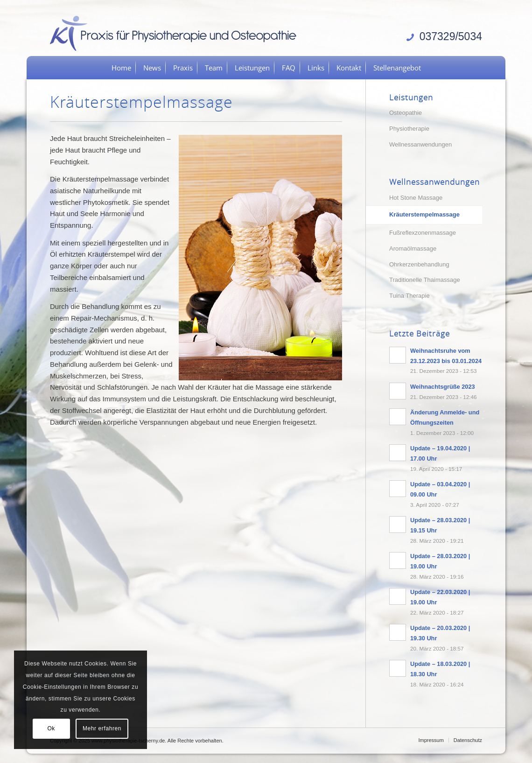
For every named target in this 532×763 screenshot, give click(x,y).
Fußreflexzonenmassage (423, 233)
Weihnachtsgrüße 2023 (443, 387)
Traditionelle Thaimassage (425, 280)
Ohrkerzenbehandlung (419, 264)
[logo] (176, 33)
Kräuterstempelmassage (424, 214)
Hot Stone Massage (416, 198)
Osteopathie (406, 113)
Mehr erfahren (102, 728)
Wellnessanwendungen (420, 144)
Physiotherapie (409, 129)
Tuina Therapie (409, 296)
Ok (51, 728)
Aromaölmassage (413, 248)
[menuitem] (121, 68)
